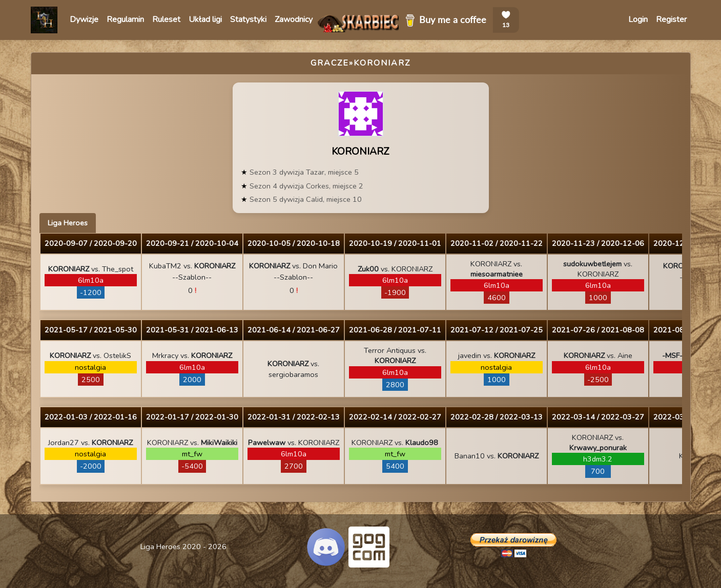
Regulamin (125, 19)
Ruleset (166, 19)
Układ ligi (205, 19)
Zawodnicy (294, 19)
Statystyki (248, 19)
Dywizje (84, 19)
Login (638, 19)
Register (671, 19)
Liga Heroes (68, 223)
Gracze (330, 63)
